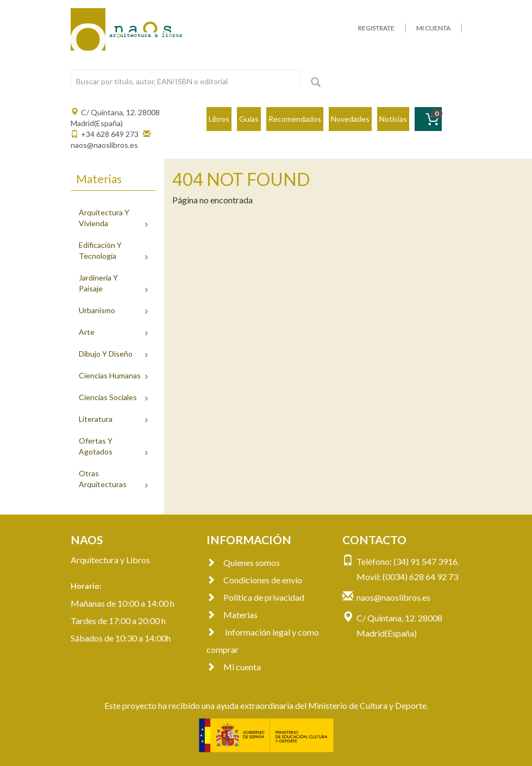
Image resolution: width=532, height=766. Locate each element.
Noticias (393, 119)
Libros (219, 119)
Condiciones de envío (254, 580)
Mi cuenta (234, 667)
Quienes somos (243, 562)
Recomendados (295, 119)
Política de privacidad (255, 597)
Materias (232, 615)
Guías (249, 119)
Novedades (350, 119)
